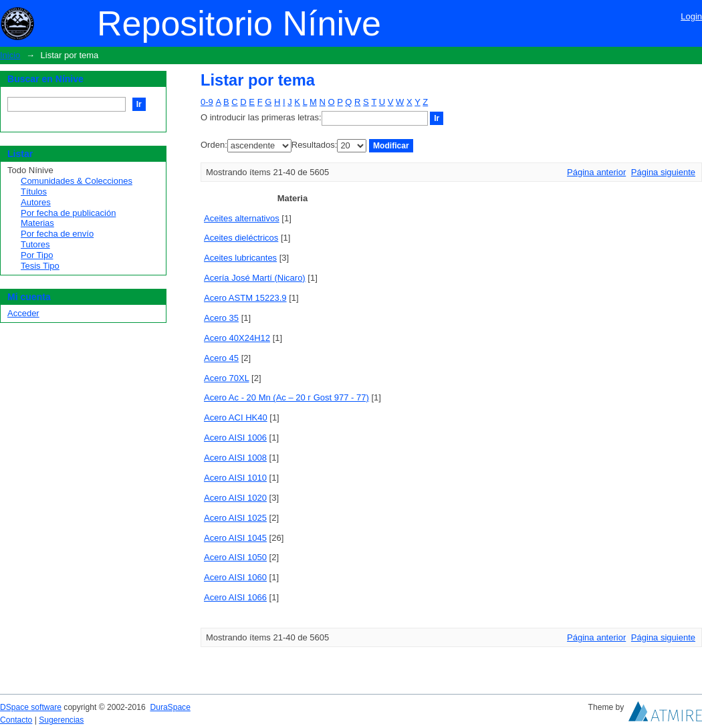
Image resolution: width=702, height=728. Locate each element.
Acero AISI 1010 (235, 478)
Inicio (10, 55)
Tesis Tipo (40, 266)
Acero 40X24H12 (237, 338)
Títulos (34, 192)
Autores (36, 202)
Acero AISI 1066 (235, 597)
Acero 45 (221, 358)
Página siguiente (663, 172)
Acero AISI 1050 (235, 557)
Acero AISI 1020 (235, 498)
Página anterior (596, 172)
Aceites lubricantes (240, 258)
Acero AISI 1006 (235, 438)
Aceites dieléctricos (241, 238)
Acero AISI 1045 (235, 538)
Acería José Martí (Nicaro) (255, 278)
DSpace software (31, 707)
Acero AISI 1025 (235, 518)
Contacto (16, 720)
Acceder (23, 313)
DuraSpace (170, 707)
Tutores (35, 244)
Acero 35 (221, 318)
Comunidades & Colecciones (77, 181)
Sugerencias (61, 720)
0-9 (207, 102)
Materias (37, 223)
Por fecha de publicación (68, 213)
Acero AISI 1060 (235, 577)
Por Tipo (37, 255)
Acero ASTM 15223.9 (245, 298)
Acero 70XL (226, 378)
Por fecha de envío (57, 234)
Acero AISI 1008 (235, 458)
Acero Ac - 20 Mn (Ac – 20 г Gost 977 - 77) (286, 397)
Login (691, 16)
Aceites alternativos (242, 218)
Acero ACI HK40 (236, 417)
